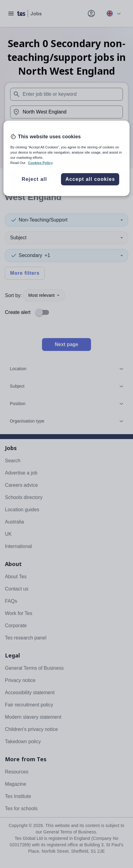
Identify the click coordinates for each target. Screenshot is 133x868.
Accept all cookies (90, 179)
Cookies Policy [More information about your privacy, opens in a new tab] (40, 163)
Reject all (34, 179)
